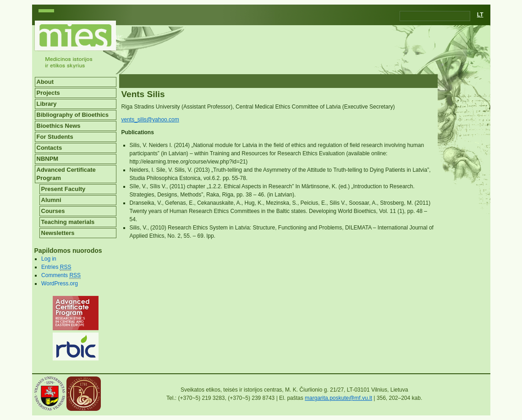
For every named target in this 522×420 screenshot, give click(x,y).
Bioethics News (59, 126)
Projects (48, 93)
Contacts (49, 148)
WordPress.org (60, 284)
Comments (61, 275)
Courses (53, 211)
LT (480, 15)
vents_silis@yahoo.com (150, 120)
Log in (49, 259)
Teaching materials (68, 222)
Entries (56, 267)
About (45, 82)
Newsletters (58, 233)
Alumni (51, 200)
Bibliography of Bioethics (73, 115)
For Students (55, 137)
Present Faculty (63, 189)
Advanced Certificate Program (66, 174)
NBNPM (48, 159)
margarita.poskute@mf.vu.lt (338, 398)
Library (47, 104)
